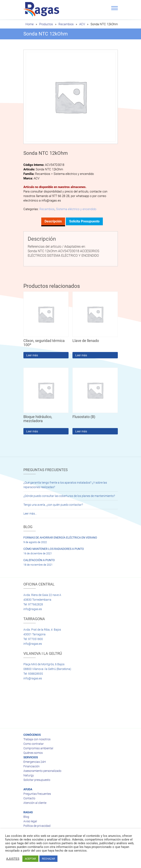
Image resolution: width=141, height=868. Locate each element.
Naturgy (29, 775)
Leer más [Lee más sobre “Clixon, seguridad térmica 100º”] (32, 355)
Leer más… (30, 514)
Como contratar (34, 744)
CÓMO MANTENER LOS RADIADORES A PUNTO (54, 549)
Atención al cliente (35, 803)
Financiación (32, 766)
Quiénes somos (33, 753)
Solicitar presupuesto (37, 780)
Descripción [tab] (53, 221)
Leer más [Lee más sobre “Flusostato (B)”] (81, 431)
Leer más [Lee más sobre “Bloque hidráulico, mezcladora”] (32, 431)
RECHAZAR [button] (48, 859)
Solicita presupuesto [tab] (84, 221)
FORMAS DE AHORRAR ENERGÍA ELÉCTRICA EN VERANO (60, 538)
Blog (26, 817)
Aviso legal (30, 821)
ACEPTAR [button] (30, 859)
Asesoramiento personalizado (42, 771)
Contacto (29, 798)
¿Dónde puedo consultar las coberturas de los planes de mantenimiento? (69, 496)
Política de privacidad (37, 826)
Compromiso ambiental (38, 748)
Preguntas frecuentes (37, 794)
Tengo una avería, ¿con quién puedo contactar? (53, 505)
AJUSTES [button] (13, 859)
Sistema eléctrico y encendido (76, 209)
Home (30, 24)
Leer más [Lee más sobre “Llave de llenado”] (81, 355)
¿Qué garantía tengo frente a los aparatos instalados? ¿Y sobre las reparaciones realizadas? (65, 485)
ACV (82, 24)
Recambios (66, 24)
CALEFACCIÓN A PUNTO (39, 560)
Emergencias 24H (35, 762)
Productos (46, 24)
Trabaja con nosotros (37, 739)
